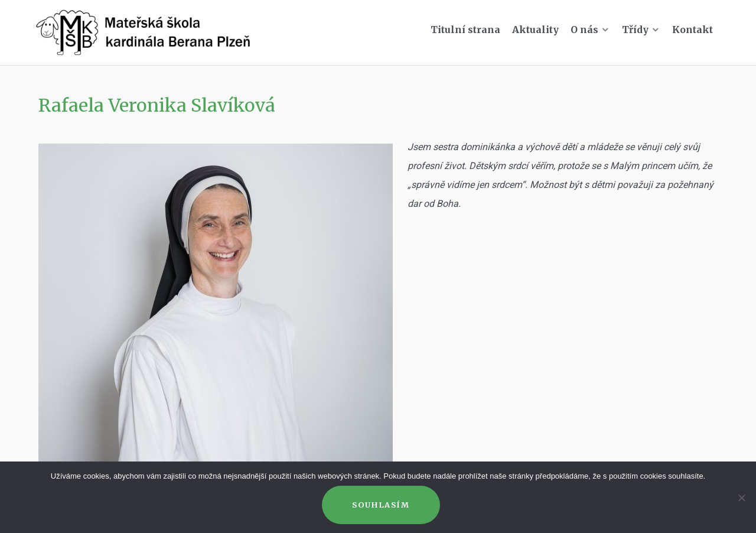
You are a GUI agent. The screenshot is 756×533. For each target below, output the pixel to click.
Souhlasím (381, 505)
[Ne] (741, 498)
